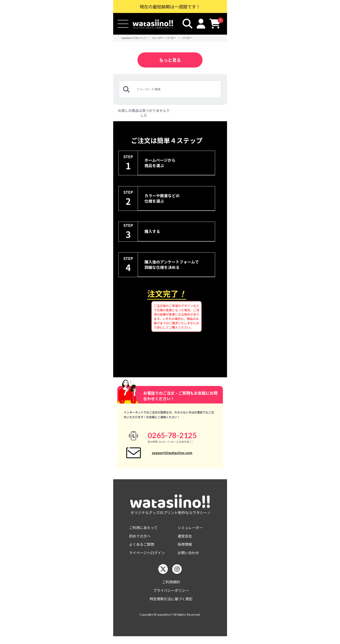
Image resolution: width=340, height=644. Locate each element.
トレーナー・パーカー (164, 38)
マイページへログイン (149, 559)
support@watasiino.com (172, 455)
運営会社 (185, 541)
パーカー (187, 38)
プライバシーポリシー (171, 597)
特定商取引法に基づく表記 (171, 606)
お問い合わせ (189, 559)
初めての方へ (141, 541)
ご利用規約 (171, 588)
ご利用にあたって (145, 532)
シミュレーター (191, 532)
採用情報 (185, 550)
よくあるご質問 (143, 550)
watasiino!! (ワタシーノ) (134, 38)
